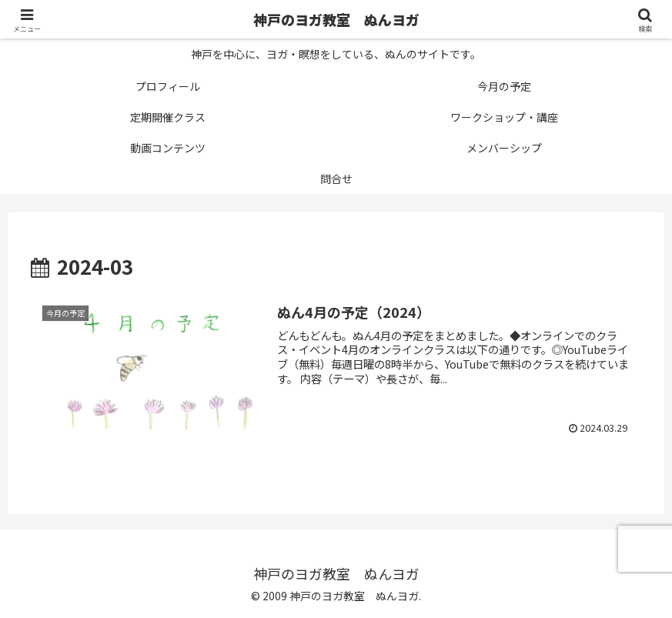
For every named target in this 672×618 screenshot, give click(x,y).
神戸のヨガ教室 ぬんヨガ (336, 19)
